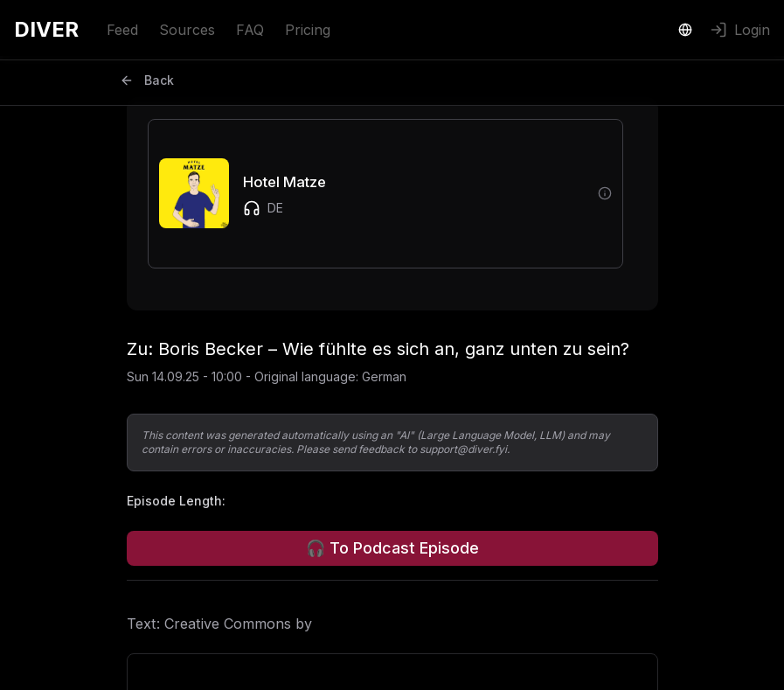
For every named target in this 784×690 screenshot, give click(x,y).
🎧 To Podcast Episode (392, 548)
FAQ (250, 30)
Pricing (308, 30)
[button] (371, 194)
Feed (122, 30)
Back (147, 80)
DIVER (46, 29)
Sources (187, 30)
